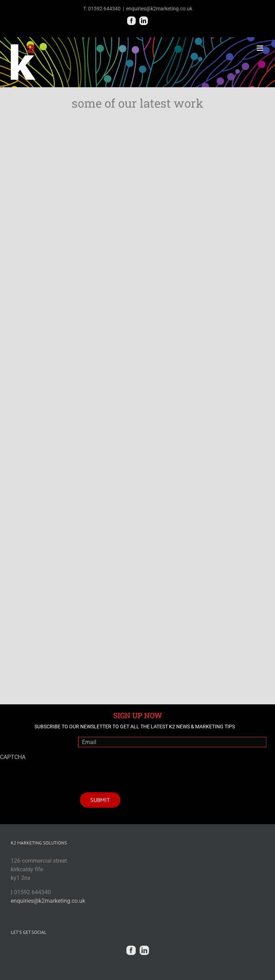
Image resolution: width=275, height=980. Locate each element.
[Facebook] (131, 950)
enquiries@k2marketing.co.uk (159, 9)
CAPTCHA (13, 757)
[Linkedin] (144, 950)
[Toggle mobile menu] (260, 48)
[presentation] (132, 767)
